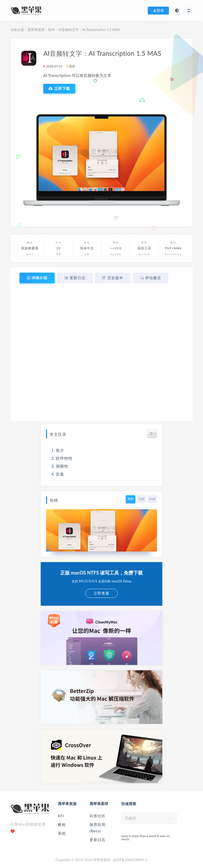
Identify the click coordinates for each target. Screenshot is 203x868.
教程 (62, 824)
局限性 (62, 466)
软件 (52, 30)
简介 (60, 450)
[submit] (170, 818)
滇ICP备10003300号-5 (130, 860)
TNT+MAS (173, 248)
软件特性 (64, 458)
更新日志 (98, 839)
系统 (62, 833)
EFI (61, 816)
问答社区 (98, 816)
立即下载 (59, 89)
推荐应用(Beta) (98, 827)
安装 (60, 474)
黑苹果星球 (36, 30)
